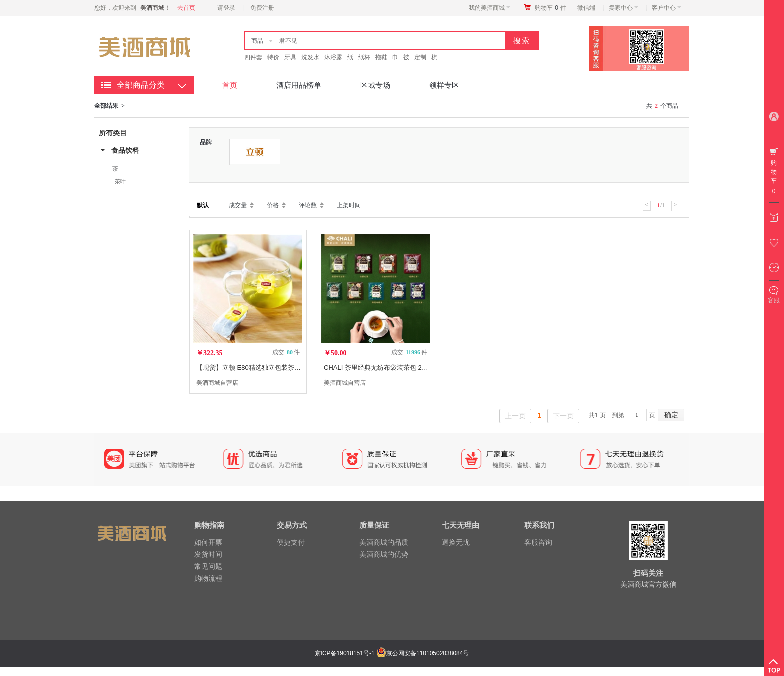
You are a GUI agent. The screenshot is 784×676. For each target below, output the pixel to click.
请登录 (226, 8)
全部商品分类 (141, 85)
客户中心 (667, 8)
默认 (203, 205)
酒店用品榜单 (299, 85)
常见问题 (208, 566)
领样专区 (444, 85)
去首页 (186, 8)
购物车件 (551, 8)
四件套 (253, 57)
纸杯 (364, 57)
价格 (273, 205)
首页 (230, 85)
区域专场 (375, 85)
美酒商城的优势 (384, 554)
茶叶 (120, 181)
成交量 (238, 205)
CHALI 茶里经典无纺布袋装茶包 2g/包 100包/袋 (393, 368)
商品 (257, 41)
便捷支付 (291, 542)
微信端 (586, 8)
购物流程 (208, 578)
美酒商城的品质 (384, 542)
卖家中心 (624, 8)
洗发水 (310, 57)
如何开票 (208, 542)
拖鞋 (381, 57)
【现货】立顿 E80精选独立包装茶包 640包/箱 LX (267, 368)
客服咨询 (538, 542)
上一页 (515, 416)
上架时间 (349, 205)
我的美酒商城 (490, 8)
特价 (273, 57)
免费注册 (262, 8)
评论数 (308, 205)
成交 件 (286, 352)
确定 (671, 415)
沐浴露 (333, 57)
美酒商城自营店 (217, 383)
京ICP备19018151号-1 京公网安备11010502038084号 (391, 653)
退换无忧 (456, 542)
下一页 (563, 416)
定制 (420, 57)
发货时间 (208, 554)
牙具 (290, 57)
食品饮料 (125, 150)
